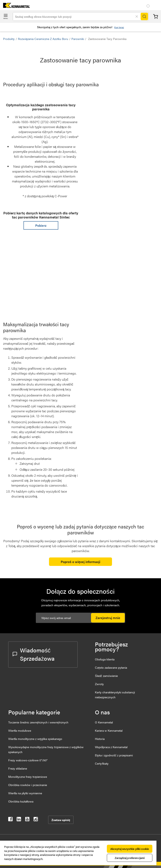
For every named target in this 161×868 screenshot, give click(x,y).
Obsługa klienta (105, 659)
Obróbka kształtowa (21, 801)
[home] (15, 6)
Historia (100, 739)
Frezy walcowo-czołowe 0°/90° (28, 760)
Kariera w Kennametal (109, 730)
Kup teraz (119, 27)
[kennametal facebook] (10, 820)
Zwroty (99, 684)
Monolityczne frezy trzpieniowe (28, 777)
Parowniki (78, 39)
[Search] (144, 16)
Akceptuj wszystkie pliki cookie (130, 849)
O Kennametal (104, 722)
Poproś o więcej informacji (80, 562)
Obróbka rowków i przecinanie (28, 785)
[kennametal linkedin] (19, 820)
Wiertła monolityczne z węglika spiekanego (35, 739)
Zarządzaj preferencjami (130, 858)
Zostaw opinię (61, 820)
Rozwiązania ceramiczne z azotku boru (43, 39)
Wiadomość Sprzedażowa (34, 654)
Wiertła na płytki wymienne (25, 793)
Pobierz (41, 225)
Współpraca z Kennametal (111, 747)
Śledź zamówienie (106, 676)
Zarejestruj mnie (108, 618)
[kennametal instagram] (36, 820)
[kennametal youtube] (27, 820)
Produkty (9, 39)
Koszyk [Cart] (156, 17)
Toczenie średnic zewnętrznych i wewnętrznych (38, 722)
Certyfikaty (102, 763)
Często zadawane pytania (111, 667)
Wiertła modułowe (20, 730)
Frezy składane (18, 768)
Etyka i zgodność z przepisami (114, 755)
